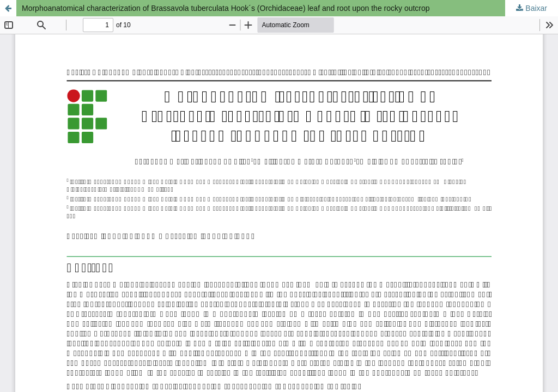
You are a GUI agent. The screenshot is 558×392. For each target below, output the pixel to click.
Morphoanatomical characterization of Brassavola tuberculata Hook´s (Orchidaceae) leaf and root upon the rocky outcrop (226, 8)
